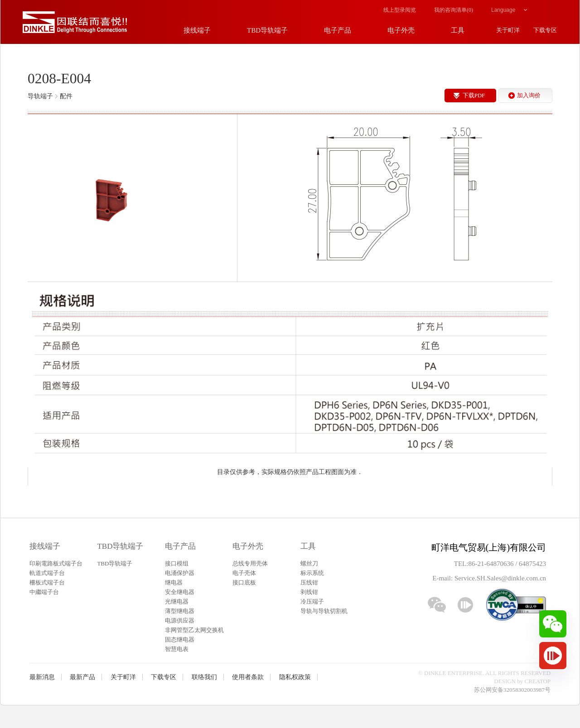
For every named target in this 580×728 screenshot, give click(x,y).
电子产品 (180, 546)
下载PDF (474, 96)
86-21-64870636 (492, 564)
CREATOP (538, 681)
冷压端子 (312, 601)
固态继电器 (180, 639)
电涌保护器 (180, 573)
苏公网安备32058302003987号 (512, 690)
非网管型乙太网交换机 (194, 630)
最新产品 (82, 677)
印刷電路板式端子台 (56, 563)
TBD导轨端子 (120, 546)
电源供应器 (180, 620)
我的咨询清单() (454, 10)
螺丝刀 (309, 563)
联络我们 (204, 677)
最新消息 (42, 677)
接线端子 (45, 546)
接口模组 (177, 563)
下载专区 (164, 677)
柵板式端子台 (47, 582)
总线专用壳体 (250, 563)
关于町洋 (123, 677)
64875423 (532, 564)
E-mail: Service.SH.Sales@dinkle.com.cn (489, 578)
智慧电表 (177, 649)
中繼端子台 (44, 592)
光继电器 (177, 601)
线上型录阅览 (400, 10)
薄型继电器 (180, 611)
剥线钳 (309, 592)
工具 (308, 546)
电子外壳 (248, 546)
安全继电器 (180, 592)
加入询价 (529, 96)
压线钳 (309, 582)
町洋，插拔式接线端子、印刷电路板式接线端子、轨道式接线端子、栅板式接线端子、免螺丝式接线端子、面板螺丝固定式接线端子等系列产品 (75, 23)
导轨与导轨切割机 (324, 611)
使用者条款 (248, 677)
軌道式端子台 (47, 573)
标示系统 (312, 573)
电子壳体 (244, 573)
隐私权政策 (295, 677)
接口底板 (244, 582)
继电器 (174, 582)
